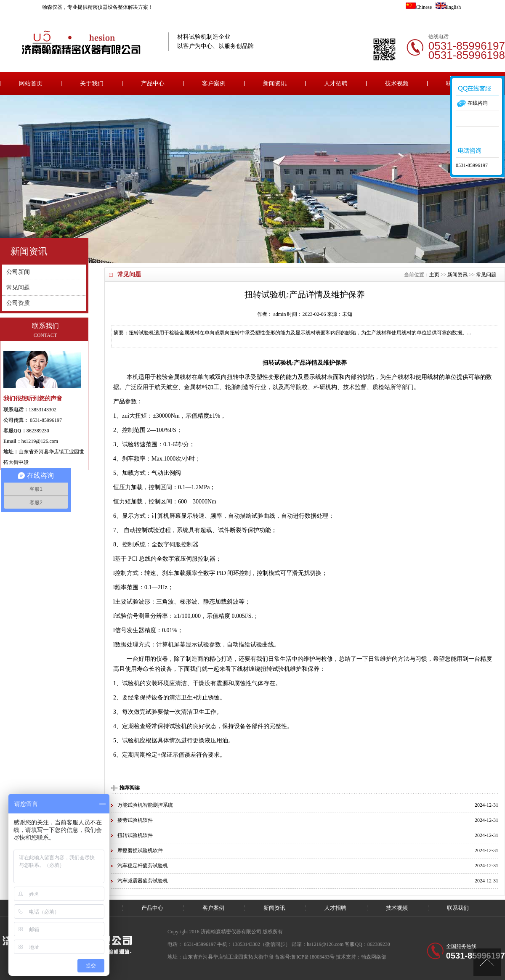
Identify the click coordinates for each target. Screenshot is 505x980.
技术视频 (397, 83)
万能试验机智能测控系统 (145, 805)
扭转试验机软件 (135, 835)
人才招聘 (336, 83)
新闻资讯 (275, 83)
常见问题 (486, 275)
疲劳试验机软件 (135, 820)
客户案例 (214, 83)
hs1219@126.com (40, 441)
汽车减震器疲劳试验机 (143, 881)
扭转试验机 (277, 363)
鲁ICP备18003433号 (313, 957)
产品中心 (153, 83)
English (448, 7)
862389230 (38, 431)
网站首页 (31, 83)
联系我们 (458, 908)
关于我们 (92, 83)
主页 (434, 275)
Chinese (419, 7)
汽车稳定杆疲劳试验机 (143, 866)
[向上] (487, 962)
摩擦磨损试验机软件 (140, 850)
